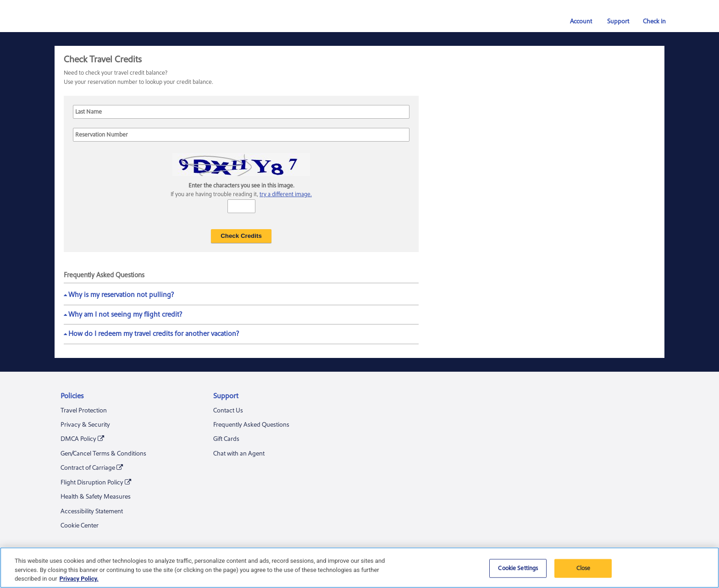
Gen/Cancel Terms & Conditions (103, 454)
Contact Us (228, 411)
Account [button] (577, 22)
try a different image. (286, 194)
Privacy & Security (85, 425)
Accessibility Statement (92, 511)
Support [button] (614, 22)
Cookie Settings (518, 568)
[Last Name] (241, 112)
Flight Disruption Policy (96, 483)
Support (226, 396)
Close (583, 568)
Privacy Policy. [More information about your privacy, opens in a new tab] (79, 579)
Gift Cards (226, 439)
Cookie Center (80, 526)
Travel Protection (84, 411)
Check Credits (241, 236)
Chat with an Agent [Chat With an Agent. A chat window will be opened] (239, 454)
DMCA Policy (82, 439)
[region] (359, 568)
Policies (72, 396)
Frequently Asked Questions (251, 425)
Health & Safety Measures (96, 497)
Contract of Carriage (92, 468)
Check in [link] (650, 22)
